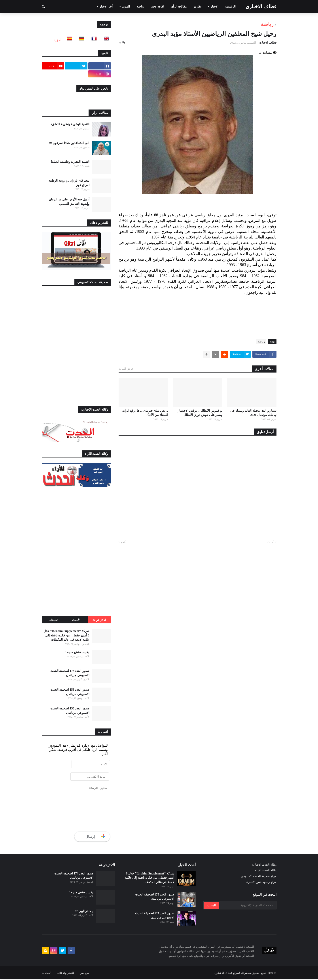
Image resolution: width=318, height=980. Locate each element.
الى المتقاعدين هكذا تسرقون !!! (69, 143)
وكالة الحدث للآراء (266, 871)
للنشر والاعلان (65, 973)
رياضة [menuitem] (140, 7)
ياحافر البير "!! (84, 912)
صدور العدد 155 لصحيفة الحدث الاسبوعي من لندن (70, 711)
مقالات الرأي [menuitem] (179, 7)
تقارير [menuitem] (197, 7)
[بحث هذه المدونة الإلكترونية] (248, 906)
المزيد (58, 40)
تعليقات (53, 620)
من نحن (84, 973)
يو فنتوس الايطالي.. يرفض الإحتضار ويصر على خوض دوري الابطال (200, 413)
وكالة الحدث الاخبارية (264, 865)
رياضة (267, 24)
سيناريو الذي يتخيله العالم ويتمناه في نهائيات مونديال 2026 (253, 413)
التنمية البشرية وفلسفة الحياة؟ (70, 162)
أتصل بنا (47, 973)
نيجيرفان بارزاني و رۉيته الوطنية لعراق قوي (69, 183)
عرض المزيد (126, 369)
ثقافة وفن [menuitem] (157, 7)
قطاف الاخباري (261, 7)
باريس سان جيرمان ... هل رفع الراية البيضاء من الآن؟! (145, 413)
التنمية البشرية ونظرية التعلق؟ (70, 124)
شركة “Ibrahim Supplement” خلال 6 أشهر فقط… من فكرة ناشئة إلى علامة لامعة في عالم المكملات (66, 635)
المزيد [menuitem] (126, 7)
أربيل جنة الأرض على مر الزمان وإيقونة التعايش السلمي (69, 202)
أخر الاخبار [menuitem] (106, 7)
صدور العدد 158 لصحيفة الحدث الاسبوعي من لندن (70, 692)
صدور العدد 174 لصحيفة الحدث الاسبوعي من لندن (155, 916)
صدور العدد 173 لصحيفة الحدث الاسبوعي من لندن (70, 673)
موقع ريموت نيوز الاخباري (261, 883)
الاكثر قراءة (99, 620)
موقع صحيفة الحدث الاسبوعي (259, 877)
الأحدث (76, 620)
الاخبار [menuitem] (214, 7)
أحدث (271, 542)
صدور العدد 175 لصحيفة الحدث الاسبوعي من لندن (155, 897)
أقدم (124, 542)
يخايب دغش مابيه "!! (76, 652)
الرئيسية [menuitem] (230, 7)
